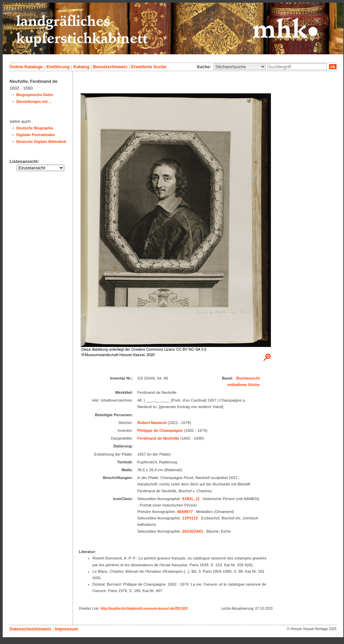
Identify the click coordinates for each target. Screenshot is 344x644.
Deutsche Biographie (35, 128)
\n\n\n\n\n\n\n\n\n (240, 67)
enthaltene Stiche (244, 385)
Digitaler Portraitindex (36, 135)
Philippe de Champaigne (160, 430)
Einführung (58, 67)
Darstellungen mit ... (34, 102)
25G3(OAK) (193, 531)
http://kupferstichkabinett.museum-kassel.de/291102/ (144, 609)
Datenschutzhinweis (30, 629)
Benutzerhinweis (110, 67)
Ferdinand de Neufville (158, 438)
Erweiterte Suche (149, 67)
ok (333, 67)
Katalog (81, 67)
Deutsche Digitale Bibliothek (41, 142)
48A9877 (185, 512)
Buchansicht (248, 378)
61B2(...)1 (191, 499)
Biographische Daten (35, 95)
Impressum (66, 629)
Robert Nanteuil (152, 423)
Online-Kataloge (26, 67)
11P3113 (190, 518)
